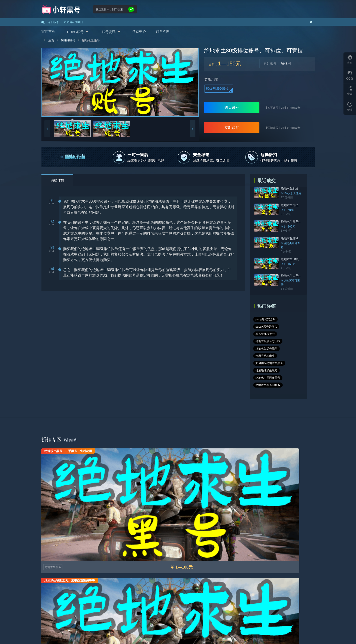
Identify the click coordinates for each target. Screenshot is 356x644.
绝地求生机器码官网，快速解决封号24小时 (310, 188)
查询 (350, 91)
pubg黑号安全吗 (266, 311)
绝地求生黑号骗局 (267, 326)
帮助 (350, 107)
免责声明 (178, 591)
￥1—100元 (289, 227)
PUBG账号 (76, 32)
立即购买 (232, 128)
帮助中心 (139, 31)
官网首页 (48, 31)
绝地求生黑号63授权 (269, 355)
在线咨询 (282, 632)
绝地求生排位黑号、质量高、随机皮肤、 (308, 205)
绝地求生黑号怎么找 (294, 318)
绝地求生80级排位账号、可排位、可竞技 (308, 255)
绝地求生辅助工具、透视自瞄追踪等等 (307, 238)
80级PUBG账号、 (219, 88)
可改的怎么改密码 (140, 598)
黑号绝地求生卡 (266, 318)
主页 (51, 40)
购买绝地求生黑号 (52, 591)
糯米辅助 (257, 619)
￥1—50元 (288, 210)
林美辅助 (225, 619)
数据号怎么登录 (138, 591)
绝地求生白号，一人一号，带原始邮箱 (307, 272)
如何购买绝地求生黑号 (270, 333)
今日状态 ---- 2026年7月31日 (65, 22)
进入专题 (305, 472)
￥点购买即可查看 (292, 243)
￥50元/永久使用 (292, 193)
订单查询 (163, 31)
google (161, 619)
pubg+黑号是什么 (293, 311)
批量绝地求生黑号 (267, 340)
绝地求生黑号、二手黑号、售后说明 (305, 222)
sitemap (67, 619)
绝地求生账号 (91, 40)
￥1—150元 (289, 260)
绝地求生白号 (193, 453)
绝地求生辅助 (123, 453)
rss (190, 619)
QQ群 (350, 75)
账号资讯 (109, 32)
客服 (350, 60)
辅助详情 (57, 180)
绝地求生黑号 (53, 453)
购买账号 (232, 107)
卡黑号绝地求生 (294, 326)
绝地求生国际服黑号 (269, 348)
